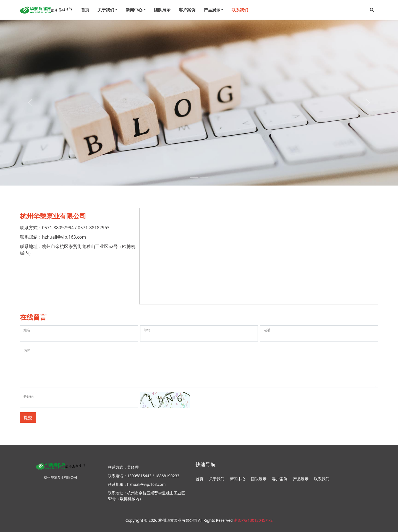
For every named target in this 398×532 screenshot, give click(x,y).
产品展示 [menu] (212, 10)
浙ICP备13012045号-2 (253, 520)
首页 (85, 10)
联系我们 (240, 10)
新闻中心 (238, 479)
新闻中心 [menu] (134, 10)
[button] (372, 10)
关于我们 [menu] (106, 10)
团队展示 (162, 10)
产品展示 (301, 479)
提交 (28, 418)
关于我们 (217, 479)
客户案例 (187, 10)
